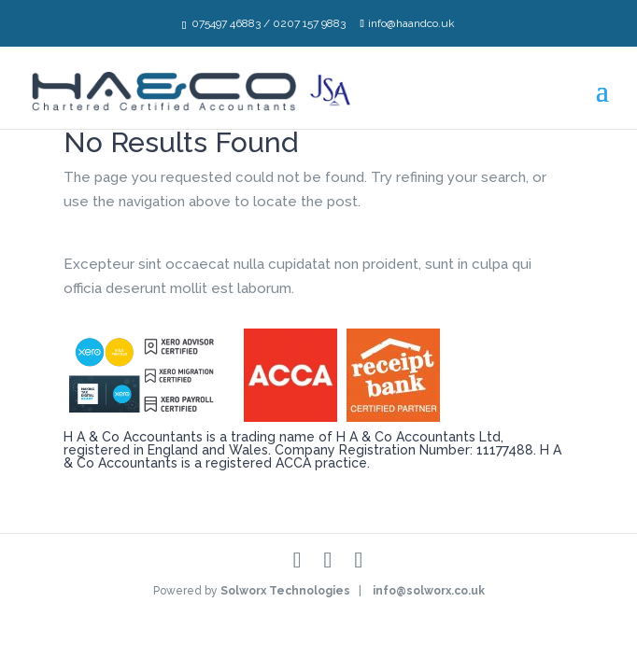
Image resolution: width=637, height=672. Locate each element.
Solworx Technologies (285, 591)
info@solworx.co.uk (429, 591)
